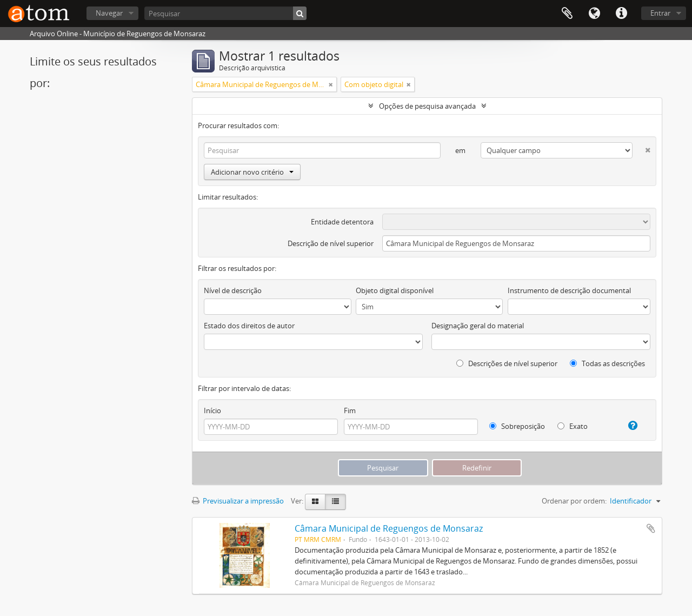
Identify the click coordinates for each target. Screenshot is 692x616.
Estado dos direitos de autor (249, 326)
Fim (350, 410)
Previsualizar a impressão (238, 501)
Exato (573, 426)
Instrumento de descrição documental (569, 290)
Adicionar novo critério (252, 172)
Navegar (109, 13)
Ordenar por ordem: (574, 501)
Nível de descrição (233, 290)
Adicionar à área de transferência (651, 528)
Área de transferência (567, 14)
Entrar (660, 13)
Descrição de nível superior (331, 243)
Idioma (594, 14)
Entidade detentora (342, 222)
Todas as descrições (607, 363)
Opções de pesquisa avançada (427, 106)
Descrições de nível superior (507, 363)
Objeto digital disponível (395, 290)
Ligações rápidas (621, 14)
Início (212, 410)
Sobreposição (517, 426)
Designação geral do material (478, 326)
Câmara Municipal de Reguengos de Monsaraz (389, 528)
